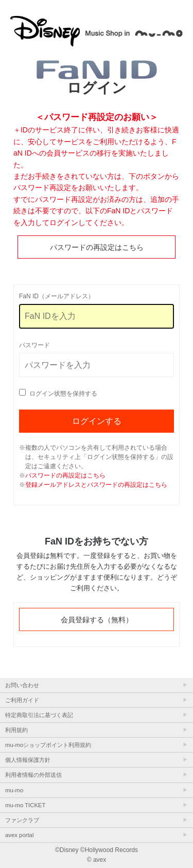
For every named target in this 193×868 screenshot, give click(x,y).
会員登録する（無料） (97, 620)
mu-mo (14, 790)
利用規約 (16, 730)
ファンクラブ (22, 820)
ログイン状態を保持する (63, 394)
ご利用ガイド (22, 700)
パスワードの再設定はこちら (97, 247)
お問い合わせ (22, 685)
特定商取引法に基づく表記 (39, 715)
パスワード (34, 345)
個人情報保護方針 (28, 760)
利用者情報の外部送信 (33, 775)
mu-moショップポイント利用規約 (48, 745)
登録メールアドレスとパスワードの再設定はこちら (96, 485)
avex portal (19, 835)
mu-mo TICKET (25, 805)
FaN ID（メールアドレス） (57, 296)
